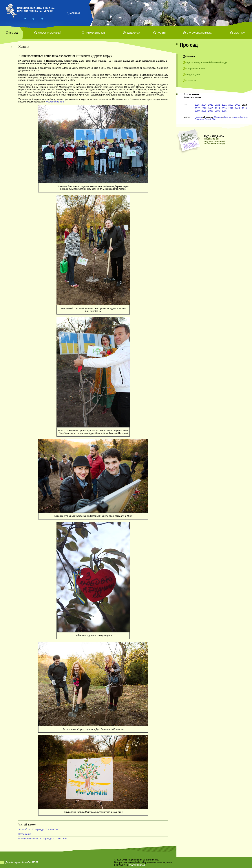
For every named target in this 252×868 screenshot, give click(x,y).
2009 (197, 111)
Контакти (191, 81)
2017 (197, 108)
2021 (224, 105)
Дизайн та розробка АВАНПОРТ (22, 862)
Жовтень (218, 117)
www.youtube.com (55, 102)
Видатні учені (193, 75)
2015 (211, 108)
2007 (211, 111)
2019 (238, 105)
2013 (224, 108)
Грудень (199, 117)
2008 (204, 111)
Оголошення (25, 834)
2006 (217, 111)
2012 (231, 108)
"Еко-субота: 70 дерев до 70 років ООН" (39, 830)
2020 (231, 105)
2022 (217, 105)
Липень (227, 117)
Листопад (208, 117)
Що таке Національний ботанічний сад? (207, 63)
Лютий (208, 119)
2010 (244, 108)
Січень (215, 119)
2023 (211, 105)
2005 (224, 111)
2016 (204, 108)
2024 (204, 105)
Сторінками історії (196, 69)
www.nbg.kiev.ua (137, 865)
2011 (238, 108)
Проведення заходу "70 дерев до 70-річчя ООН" (43, 839)
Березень (199, 119)
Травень (235, 117)
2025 (197, 105)
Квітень (244, 117)
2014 (217, 108)
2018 (244, 105)
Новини (191, 56)
